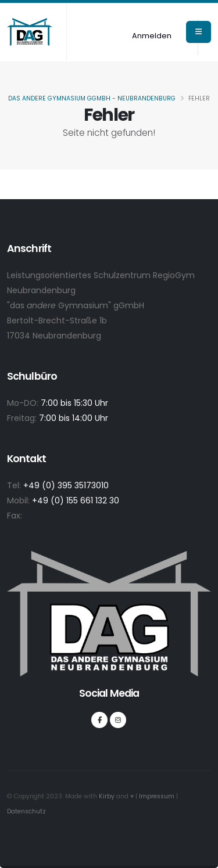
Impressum (157, 796)
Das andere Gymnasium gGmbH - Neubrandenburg (92, 98)
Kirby (107, 796)
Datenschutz (26, 811)
